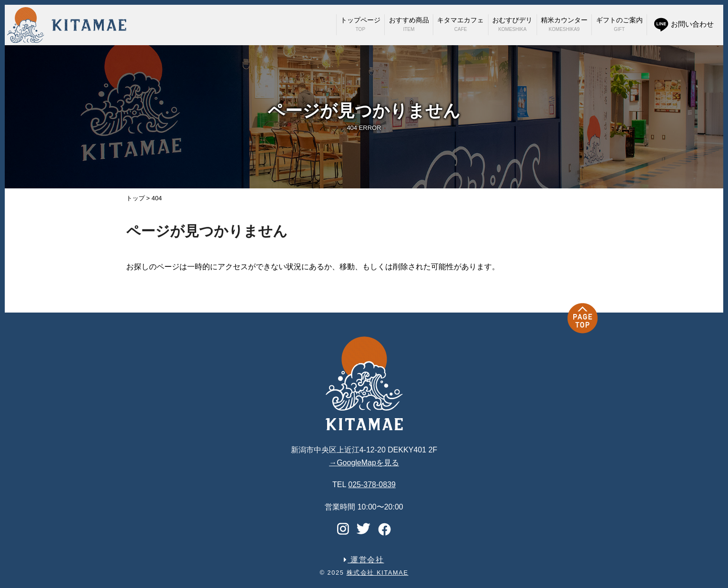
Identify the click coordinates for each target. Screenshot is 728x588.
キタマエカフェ (460, 24)
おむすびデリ (512, 24)
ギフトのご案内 (619, 24)
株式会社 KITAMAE (378, 573)
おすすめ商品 (409, 24)
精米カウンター (564, 24)
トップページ (360, 24)
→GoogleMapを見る (364, 463)
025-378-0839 (372, 485)
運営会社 (364, 560)
